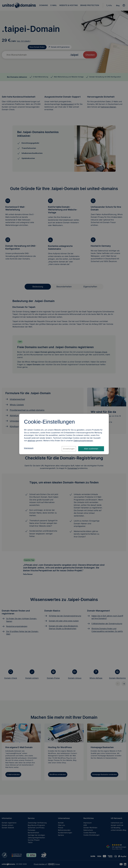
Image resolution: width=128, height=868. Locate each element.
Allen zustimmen (91, 449)
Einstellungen (69, 449)
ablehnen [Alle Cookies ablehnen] (32, 441)
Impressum (29, 448)
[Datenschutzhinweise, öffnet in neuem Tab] (83, 441)
